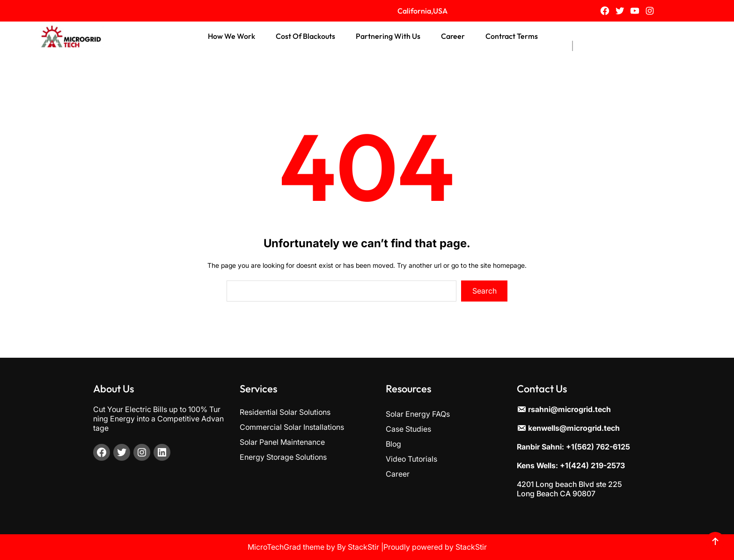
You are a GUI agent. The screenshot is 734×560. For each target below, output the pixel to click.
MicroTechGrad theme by (291, 547)
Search (484, 291)
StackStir (363, 547)
